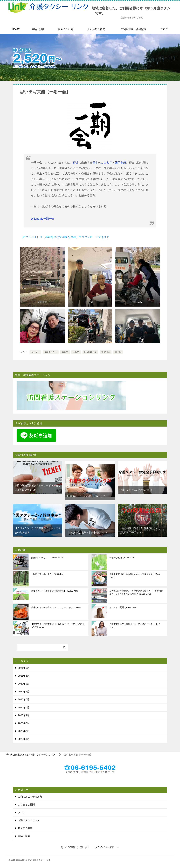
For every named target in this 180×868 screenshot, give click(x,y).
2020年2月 (24, 731)
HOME (16, 29)
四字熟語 (121, 163)
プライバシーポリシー (107, 847)
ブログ (164, 29)
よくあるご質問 (96, 29)
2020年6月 (24, 699)
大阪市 (76, 352)
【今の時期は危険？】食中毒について (87, 533)
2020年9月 (24, 684)
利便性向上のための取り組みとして (86, 496)
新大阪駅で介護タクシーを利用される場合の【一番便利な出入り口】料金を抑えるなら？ (136, 592)
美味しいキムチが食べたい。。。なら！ (56, 607)
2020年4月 (24, 715)
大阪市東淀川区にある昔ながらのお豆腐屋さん (135, 576)
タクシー (35, 352)
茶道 (76, 163)
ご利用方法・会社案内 (134, 29)
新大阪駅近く (90, 352)
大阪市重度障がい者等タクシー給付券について (135, 626)
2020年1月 (24, 739)
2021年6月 (24, 668)
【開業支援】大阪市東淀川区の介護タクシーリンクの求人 (58, 626)
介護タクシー (51, 352)
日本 (95, 163)
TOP (33, 755)
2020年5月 (24, 707)
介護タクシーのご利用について (136, 490)
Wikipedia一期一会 (43, 219)
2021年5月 (24, 676)
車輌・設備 (38, 29)
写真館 (65, 352)
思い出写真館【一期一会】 (75, 847)
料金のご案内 (65, 29)
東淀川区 (106, 352)
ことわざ (107, 163)
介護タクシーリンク (48, 558)
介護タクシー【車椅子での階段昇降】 (55, 591)
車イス (118, 352)
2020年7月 (24, 692)
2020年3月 (24, 723)
